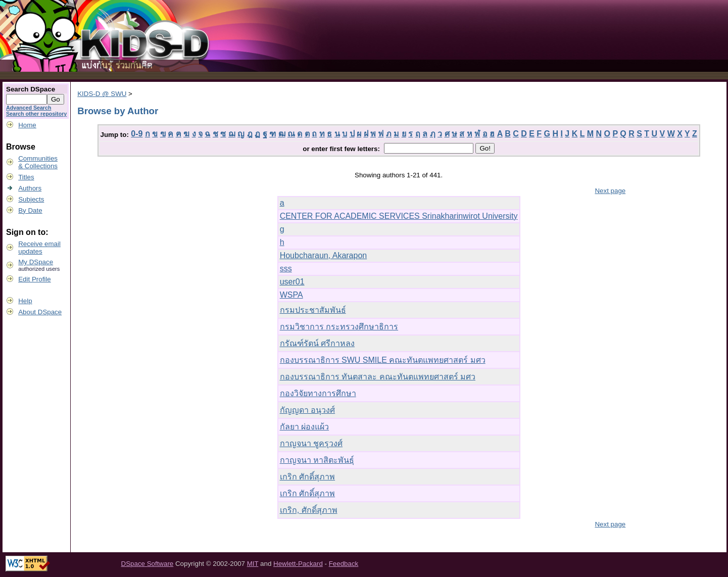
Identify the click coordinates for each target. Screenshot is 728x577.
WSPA (292, 295)
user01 (292, 282)
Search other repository (36, 114)
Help (25, 301)
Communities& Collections (38, 162)
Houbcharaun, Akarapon (324, 255)
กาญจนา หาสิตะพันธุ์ (317, 460)
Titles (26, 177)
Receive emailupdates (39, 248)
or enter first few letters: (342, 149)
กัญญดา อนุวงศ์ (307, 410)
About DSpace (40, 312)
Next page (610, 191)
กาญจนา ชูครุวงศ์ (311, 443)
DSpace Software (148, 564)
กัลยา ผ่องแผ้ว (304, 427)
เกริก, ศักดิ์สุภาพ (309, 510)
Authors (30, 188)
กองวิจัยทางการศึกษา (318, 393)
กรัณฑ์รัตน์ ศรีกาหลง (317, 343)
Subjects (31, 199)
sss (286, 269)
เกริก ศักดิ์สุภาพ (307, 477)
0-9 (137, 134)
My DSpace (36, 262)
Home (27, 125)
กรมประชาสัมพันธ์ (313, 310)
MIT (253, 564)
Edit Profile (34, 279)
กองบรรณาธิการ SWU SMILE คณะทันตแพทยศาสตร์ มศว (383, 360)
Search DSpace (31, 89)
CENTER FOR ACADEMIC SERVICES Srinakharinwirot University (399, 216)
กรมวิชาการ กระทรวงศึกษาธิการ (339, 327)
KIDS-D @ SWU (102, 94)
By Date (30, 210)
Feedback (344, 564)
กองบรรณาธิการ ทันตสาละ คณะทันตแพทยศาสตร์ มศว (378, 377)
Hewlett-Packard (298, 564)
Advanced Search (29, 108)
